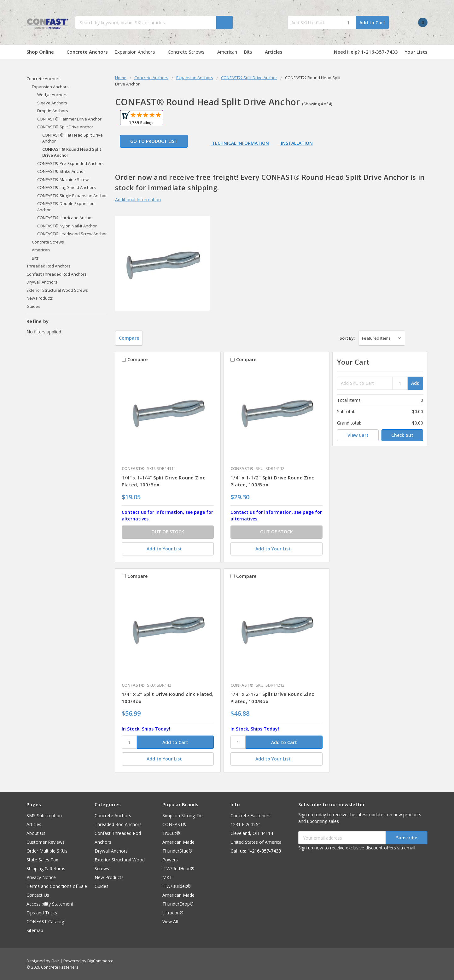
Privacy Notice (41, 877)
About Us (36, 833)
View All (170, 921)
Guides (33, 306)
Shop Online (43, 52)
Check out (402, 435)
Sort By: (347, 338)
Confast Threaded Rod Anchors (57, 274)
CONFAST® (175, 824)
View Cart (358, 435)
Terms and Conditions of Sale (57, 886)
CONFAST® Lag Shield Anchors (67, 187)
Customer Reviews (46, 842)
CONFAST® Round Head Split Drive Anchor (72, 152)
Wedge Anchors (52, 95)
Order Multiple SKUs (47, 851)
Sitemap (35, 930)
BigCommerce (100, 961)
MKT (167, 877)
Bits (251, 52)
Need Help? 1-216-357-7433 (366, 52)
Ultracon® (173, 913)
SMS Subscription (44, 816)
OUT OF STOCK (168, 532)
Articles (274, 52)
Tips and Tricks (42, 913)
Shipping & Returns (46, 869)
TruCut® (171, 833)
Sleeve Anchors (52, 103)
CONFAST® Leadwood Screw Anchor (72, 234)
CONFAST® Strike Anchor (61, 171)
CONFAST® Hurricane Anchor (65, 218)
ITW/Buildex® (177, 886)
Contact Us (38, 895)
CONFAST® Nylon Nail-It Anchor (67, 226)
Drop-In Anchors (53, 111)
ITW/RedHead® (178, 869)
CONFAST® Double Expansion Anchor (66, 207)
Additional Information (138, 200)
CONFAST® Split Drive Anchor (65, 127)
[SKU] (129, 742)
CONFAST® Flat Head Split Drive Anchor (73, 138)
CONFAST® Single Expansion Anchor (72, 196)
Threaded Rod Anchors (49, 266)
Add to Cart (372, 23)
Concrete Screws (189, 52)
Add (415, 383)
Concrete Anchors (87, 52)
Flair (55, 961)
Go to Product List (154, 141)
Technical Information (240, 143)
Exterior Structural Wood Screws (57, 290)
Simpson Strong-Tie (183, 816)
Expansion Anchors (138, 52)
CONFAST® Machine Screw (63, 179)
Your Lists (416, 52)
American (227, 52)
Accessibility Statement (50, 904)
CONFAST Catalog (45, 921)
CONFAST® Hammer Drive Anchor (69, 119)
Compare (129, 338)
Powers (170, 860)
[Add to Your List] (168, 549)
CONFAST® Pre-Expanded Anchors (70, 163)
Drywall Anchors (42, 282)
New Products (40, 298)
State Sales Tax (42, 860)
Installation (296, 143)
